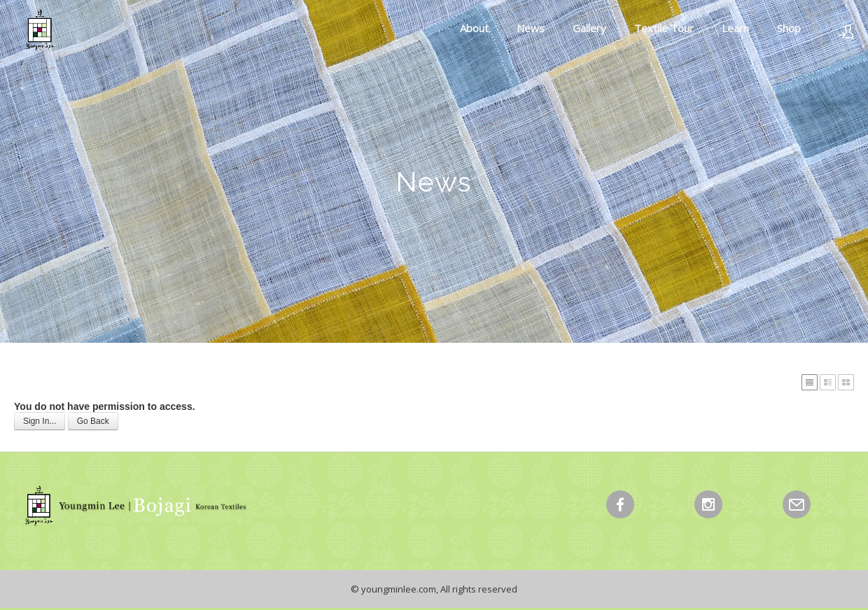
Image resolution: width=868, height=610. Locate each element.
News (531, 28)
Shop (789, 28)
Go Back (93, 421)
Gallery (589, 28)
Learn (735, 28)
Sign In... (40, 421)
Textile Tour (664, 28)
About (474, 28)
